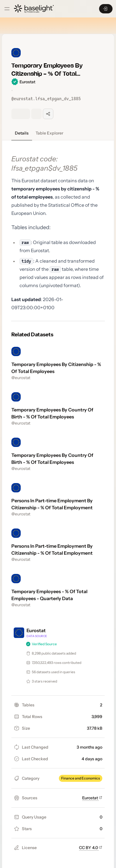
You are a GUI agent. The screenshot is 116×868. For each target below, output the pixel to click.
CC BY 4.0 (91, 848)
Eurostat (92, 798)
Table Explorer (49, 133)
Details (22, 133)
